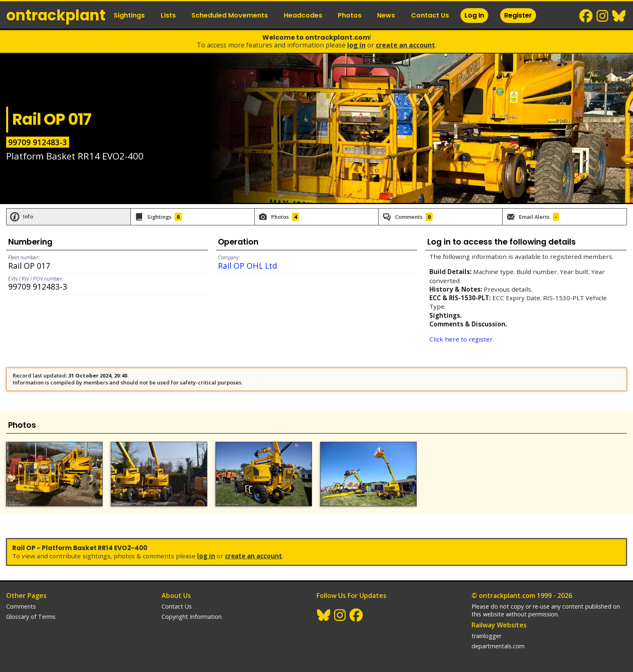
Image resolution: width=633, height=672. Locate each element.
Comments (21, 606)
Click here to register (461, 339)
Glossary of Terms (31, 617)
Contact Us (430, 15)
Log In (474, 15)
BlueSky (619, 16)
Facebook (586, 16)
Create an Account (405, 45)
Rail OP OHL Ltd (248, 266)
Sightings (129, 15)
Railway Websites (499, 625)
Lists (168, 15)
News (386, 15)
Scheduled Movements (230, 15)
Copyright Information (192, 617)
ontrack (56, 15)
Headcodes (303, 15)
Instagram (603, 16)
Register (518, 15)
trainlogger (486, 636)
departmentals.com (498, 646)
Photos (350, 15)
